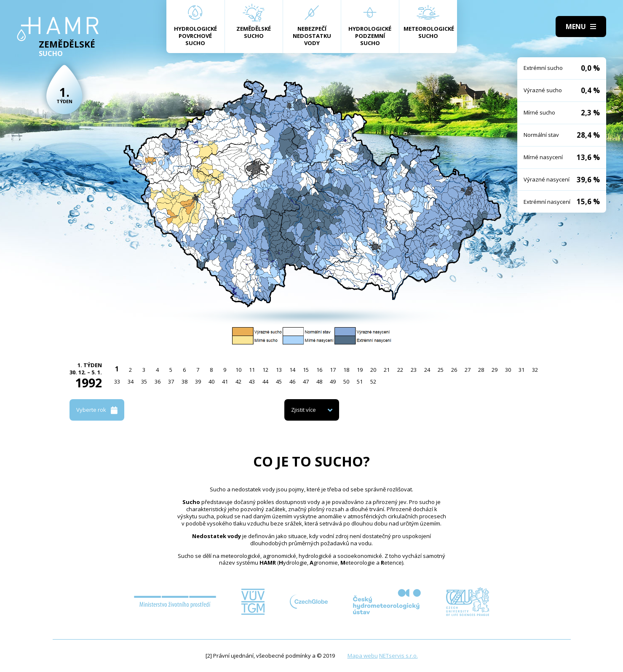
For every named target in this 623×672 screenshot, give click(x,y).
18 (346, 370)
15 (306, 370)
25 (441, 370)
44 (265, 381)
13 (279, 370)
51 (360, 381)
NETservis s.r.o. (398, 656)
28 (481, 370)
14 (292, 370)
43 (252, 381)
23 (414, 370)
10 (238, 370)
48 (319, 381)
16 (319, 370)
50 (346, 381)
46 (292, 381)
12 (265, 370)
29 (495, 370)
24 (427, 370)
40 (211, 381)
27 (468, 370)
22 (400, 370)
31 (521, 370)
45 (279, 381)
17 (333, 370)
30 (508, 370)
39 (198, 381)
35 (144, 381)
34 (131, 381)
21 (387, 370)
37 (171, 381)
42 (238, 381)
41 (225, 381)
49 (333, 381)
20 (373, 370)
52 (373, 381)
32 (535, 370)
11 (252, 370)
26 (454, 370)
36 (158, 381)
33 (117, 381)
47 (306, 381)
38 (184, 381)
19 (360, 370)
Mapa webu (363, 656)
